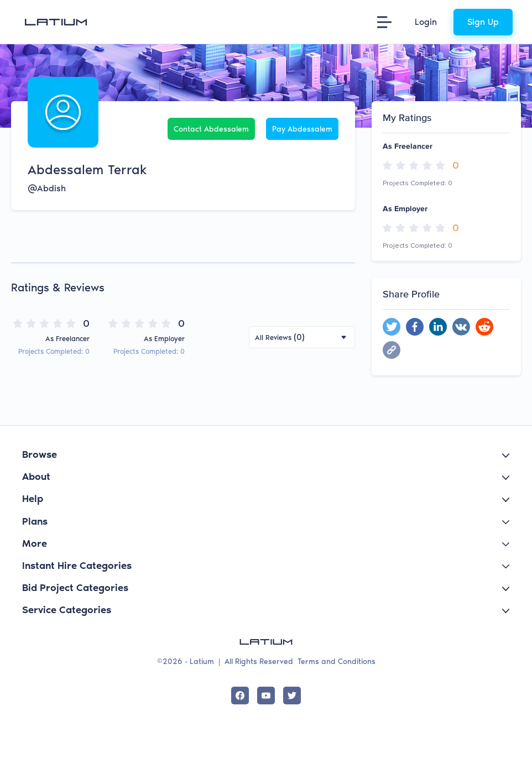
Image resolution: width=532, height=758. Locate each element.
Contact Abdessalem (211, 129)
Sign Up (483, 22)
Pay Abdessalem (302, 129)
